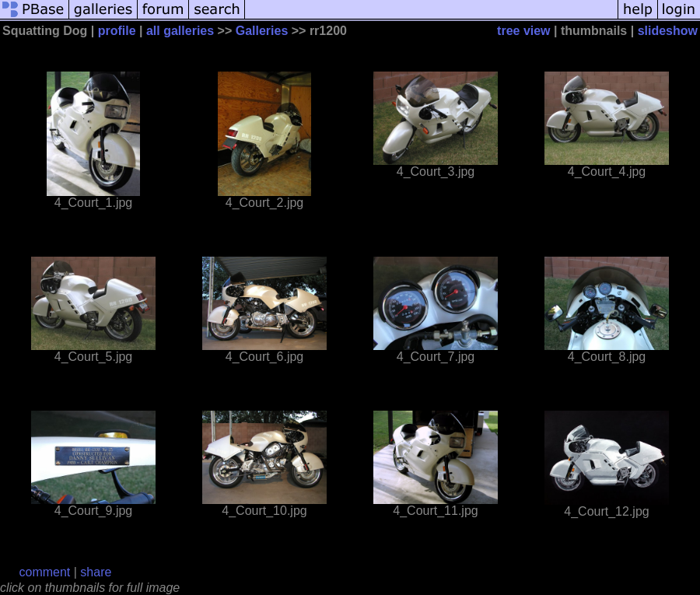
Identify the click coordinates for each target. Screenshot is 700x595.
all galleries (180, 31)
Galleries (262, 31)
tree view (523, 31)
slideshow (668, 31)
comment (45, 572)
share (96, 572)
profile (117, 31)
